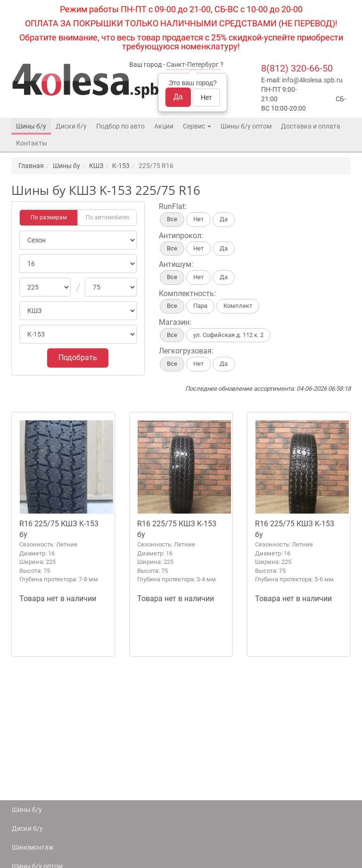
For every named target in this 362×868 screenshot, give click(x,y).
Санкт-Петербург (193, 64)
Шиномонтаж (33, 847)
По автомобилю (108, 217)
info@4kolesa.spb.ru (312, 80)
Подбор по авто (120, 126)
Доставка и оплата (311, 126)
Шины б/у (31, 126)
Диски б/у (71, 126)
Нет (206, 97)
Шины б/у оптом (246, 126)
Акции (164, 126)
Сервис (197, 126)
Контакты (32, 143)
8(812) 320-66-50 (297, 68)
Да (178, 97)
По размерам (49, 217)
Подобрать (78, 358)
